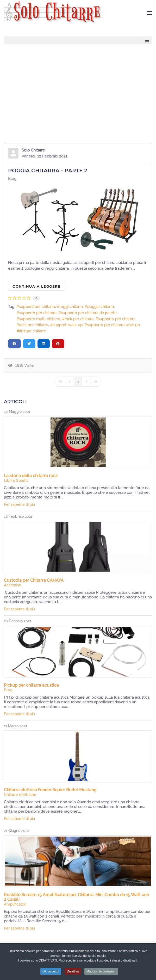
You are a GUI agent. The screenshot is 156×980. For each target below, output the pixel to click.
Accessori (13, 585)
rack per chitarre (34, 325)
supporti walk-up (68, 325)
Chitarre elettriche (20, 795)
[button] (149, 13)
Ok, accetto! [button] (51, 973)
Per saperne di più (19, 504)
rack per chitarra (79, 319)
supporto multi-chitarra (40, 319)
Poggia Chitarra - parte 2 (48, 170)
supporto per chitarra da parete (89, 313)
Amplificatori (15, 904)
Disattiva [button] (73, 973)
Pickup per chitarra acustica (31, 685)
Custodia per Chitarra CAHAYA (34, 580)
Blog (12, 179)
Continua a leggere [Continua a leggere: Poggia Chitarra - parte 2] (37, 286)
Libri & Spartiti (16, 480)
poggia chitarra (101, 307)
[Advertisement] (78, 83)
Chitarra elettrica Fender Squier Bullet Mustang (50, 790)
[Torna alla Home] (57, 13)
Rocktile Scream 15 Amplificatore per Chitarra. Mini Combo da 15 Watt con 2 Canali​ (76, 897)
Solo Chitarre (33, 150)
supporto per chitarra (38, 313)
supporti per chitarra (37, 307)
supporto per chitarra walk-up (113, 325)
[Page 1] (78, 382)
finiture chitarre (33, 331)
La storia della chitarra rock (31, 476)
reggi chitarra (71, 307)
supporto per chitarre (117, 319)
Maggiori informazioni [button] (101, 973)
